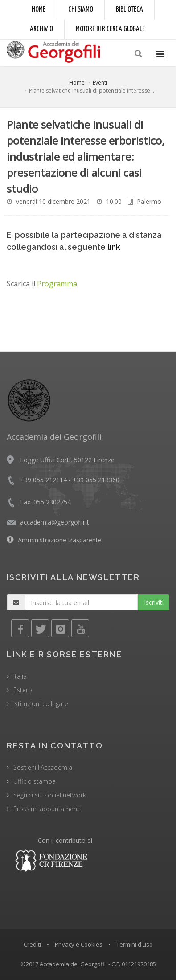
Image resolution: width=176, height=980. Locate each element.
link (114, 247)
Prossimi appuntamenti (47, 809)
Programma (57, 284)
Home (39, 10)
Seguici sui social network (50, 795)
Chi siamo (81, 10)
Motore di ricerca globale (110, 29)
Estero (23, 690)
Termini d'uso (135, 944)
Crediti (32, 944)
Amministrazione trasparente (60, 540)
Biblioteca (129, 10)
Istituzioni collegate (41, 704)
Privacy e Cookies (79, 944)
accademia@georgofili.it (55, 522)
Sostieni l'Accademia (43, 767)
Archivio (41, 29)
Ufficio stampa (35, 781)
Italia (20, 676)
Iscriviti (154, 602)
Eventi (100, 83)
